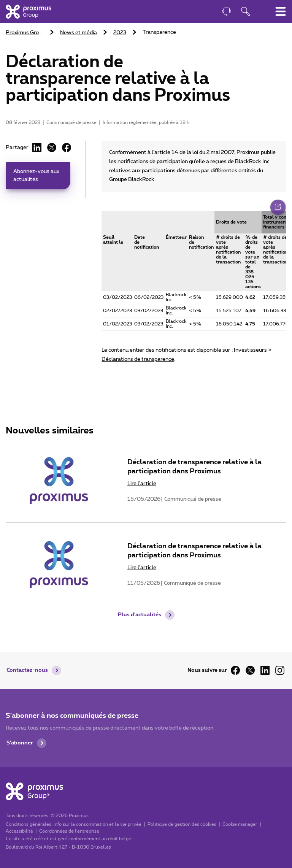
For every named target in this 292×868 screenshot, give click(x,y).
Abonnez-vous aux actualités (36, 175)
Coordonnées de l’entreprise (69, 831)
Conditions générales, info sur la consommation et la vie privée (74, 824)
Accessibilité (19, 831)
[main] (146, 311)
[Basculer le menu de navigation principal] (281, 11)
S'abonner (20, 743)
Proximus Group (25, 33)
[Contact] (227, 12)
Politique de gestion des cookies (182, 824)
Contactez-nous (27, 670)
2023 (120, 33)
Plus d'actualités (140, 618)
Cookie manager (240, 824)
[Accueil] (29, 11)
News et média (79, 33)
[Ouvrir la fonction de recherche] (246, 12)
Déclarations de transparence (138, 359)
